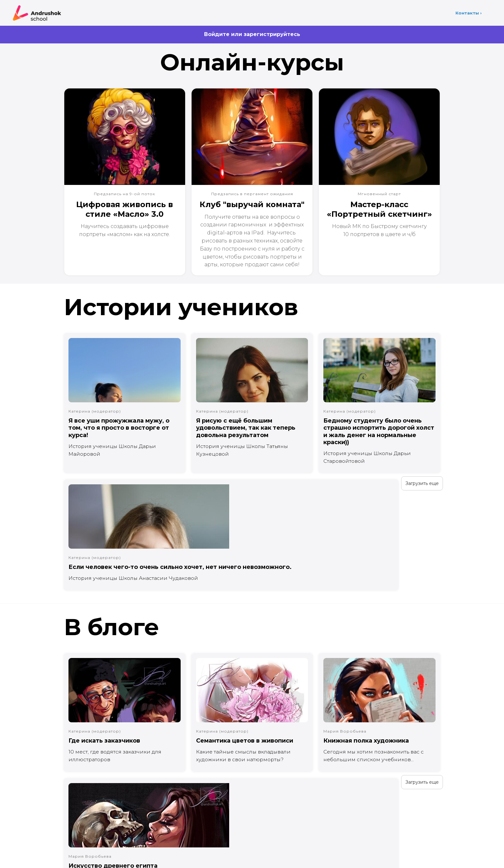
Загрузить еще (82, 491)
